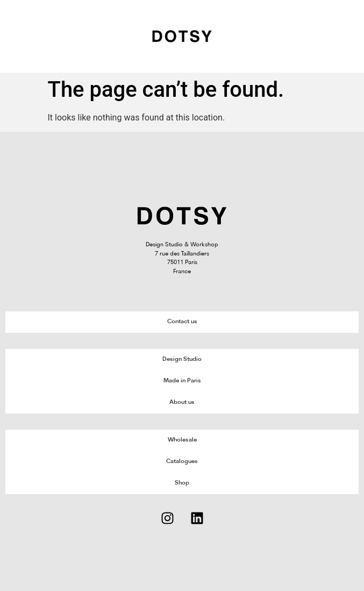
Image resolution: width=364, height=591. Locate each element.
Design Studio (182, 359)
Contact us (182, 322)
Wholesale (182, 440)
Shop (182, 483)
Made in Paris (182, 381)
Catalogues (182, 462)
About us (182, 403)
